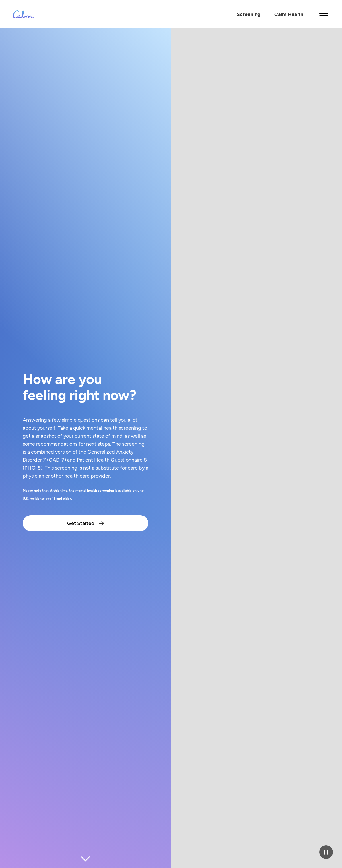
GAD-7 (56, 460)
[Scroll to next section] (86, 859)
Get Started (86, 523)
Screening (249, 14)
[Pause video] (326, 852)
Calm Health (289, 14)
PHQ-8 (33, 468)
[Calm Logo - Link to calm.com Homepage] (23, 14)
